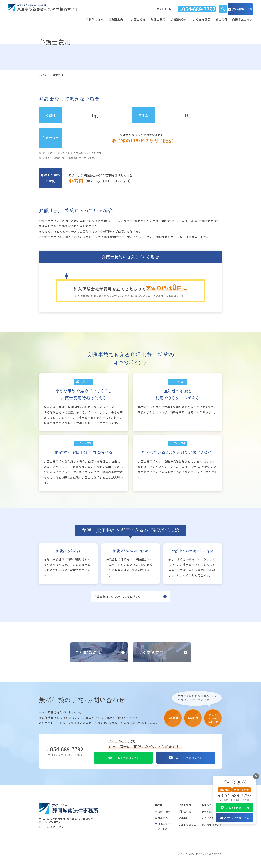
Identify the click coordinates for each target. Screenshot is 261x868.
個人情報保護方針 (210, 863)
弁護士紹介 (138, 16)
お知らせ (204, 843)
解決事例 (221, 16)
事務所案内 (154, 856)
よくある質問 (202, 16)
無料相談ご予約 (209, 850)
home (43, 75)
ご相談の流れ (179, 16)
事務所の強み (95, 16)
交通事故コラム (242, 16)
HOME (151, 843)
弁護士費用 (158, 16)
